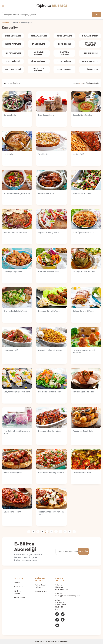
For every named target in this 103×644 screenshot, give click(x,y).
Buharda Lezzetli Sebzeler (49, 392)
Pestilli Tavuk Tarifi (46, 194)
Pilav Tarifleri (39, 61)
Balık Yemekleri (13, 36)
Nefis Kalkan (9, 154)
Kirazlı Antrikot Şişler (13, 473)
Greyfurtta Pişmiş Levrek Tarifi (17, 392)
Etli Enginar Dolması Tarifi (84, 272)
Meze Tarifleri (90, 53)
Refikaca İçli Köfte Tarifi (83, 392)
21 (70, 532)
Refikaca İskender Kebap (49, 431)
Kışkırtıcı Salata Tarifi (82, 194)
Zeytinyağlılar (90, 69)
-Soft (37, 641)
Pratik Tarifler (20, 598)
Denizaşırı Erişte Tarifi (13, 272)
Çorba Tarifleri (39, 36)
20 (65, 532)
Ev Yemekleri (64, 44)
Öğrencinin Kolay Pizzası (49, 233)
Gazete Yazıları (41, 591)
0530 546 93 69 (62, 590)
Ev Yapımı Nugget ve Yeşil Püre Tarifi (84, 352)
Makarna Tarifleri (64, 53)
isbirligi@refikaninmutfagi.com (68, 596)
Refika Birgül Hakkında (40, 586)
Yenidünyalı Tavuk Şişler (83, 431)
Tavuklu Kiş (43, 154)
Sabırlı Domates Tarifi (82, 473)
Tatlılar (17, 583)
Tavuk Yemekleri (64, 69)
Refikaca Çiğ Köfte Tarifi (49, 311)
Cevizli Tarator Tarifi (12, 512)
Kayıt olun (83, 551)
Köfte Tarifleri (13, 53)
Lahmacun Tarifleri (39, 53)
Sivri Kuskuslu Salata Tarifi (15, 311)
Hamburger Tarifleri (90, 44)
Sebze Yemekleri (13, 69)
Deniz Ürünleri (64, 36)
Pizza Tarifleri (64, 61)
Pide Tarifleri (13, 61)
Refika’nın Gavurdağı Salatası (51, 473)
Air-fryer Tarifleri (18, 592)
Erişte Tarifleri (13, 44)
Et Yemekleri (39, 44)
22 (74, 532)
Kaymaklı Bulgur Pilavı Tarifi (50, 350)
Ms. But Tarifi (78, 154)
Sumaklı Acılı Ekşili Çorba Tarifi (17, 194)
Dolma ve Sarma (90, 36)
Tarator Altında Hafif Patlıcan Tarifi (51, 513)
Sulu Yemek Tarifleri (39, 69)
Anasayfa (6, 23)
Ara (97, 14)
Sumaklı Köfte (10, 115)
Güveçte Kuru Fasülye (82, 115)
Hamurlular (19, 587)
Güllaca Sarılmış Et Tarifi (83, 311)
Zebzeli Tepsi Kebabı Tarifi (15, 233)
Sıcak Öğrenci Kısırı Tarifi (83, 233)
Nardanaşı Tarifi (11, 350)
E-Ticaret (44, 641)
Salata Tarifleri (90, 61)
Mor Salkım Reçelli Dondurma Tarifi (17, 432)
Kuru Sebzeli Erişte (46, 115)
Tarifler (15, 23)
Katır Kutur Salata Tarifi (48, 272)
